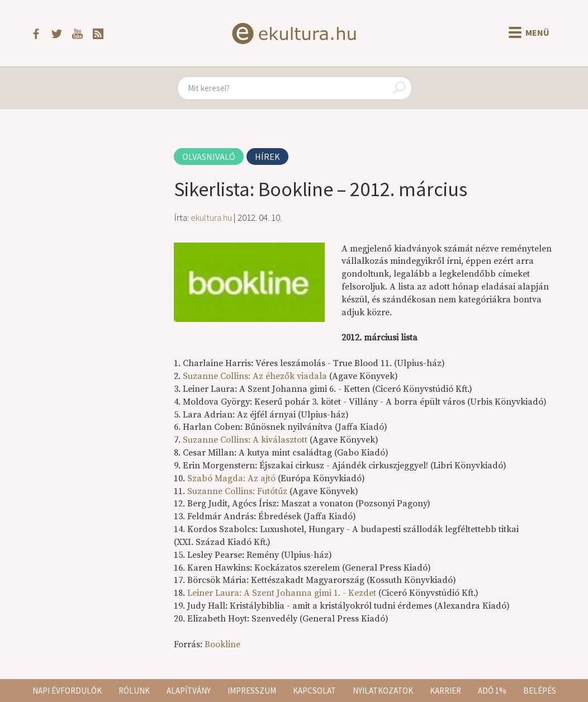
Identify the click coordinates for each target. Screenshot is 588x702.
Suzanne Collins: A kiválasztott (245, 440)
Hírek (267, 156)
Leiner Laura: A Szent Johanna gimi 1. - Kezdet (283, 593)
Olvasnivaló (209, 156)
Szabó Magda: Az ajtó (231, 478)
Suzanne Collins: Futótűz (237, 491)
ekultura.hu (211, 217)
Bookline (222, 644)
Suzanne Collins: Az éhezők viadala (255, 376)
